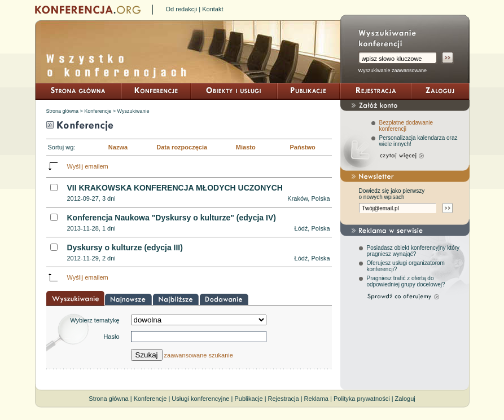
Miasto (246, 147)
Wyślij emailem (88, 166)
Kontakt (212, 9)
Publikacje (248, 399)
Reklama (316, 399)
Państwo (302, 147)
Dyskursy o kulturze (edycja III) (125, 247)
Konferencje (98, 111)
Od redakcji (182, 9)
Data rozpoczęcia (182, 147)
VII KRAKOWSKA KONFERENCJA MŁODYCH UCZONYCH (175, 188)
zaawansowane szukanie (199, 355)
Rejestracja (284, 399)
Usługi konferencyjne (200, 399)
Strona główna (63, 111)
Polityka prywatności (362, 399)
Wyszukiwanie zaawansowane (393, 70)
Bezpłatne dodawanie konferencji (406, 126)
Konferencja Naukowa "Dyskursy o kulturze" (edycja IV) (172, 218)
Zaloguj (405, 399)
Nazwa (118, 147)
